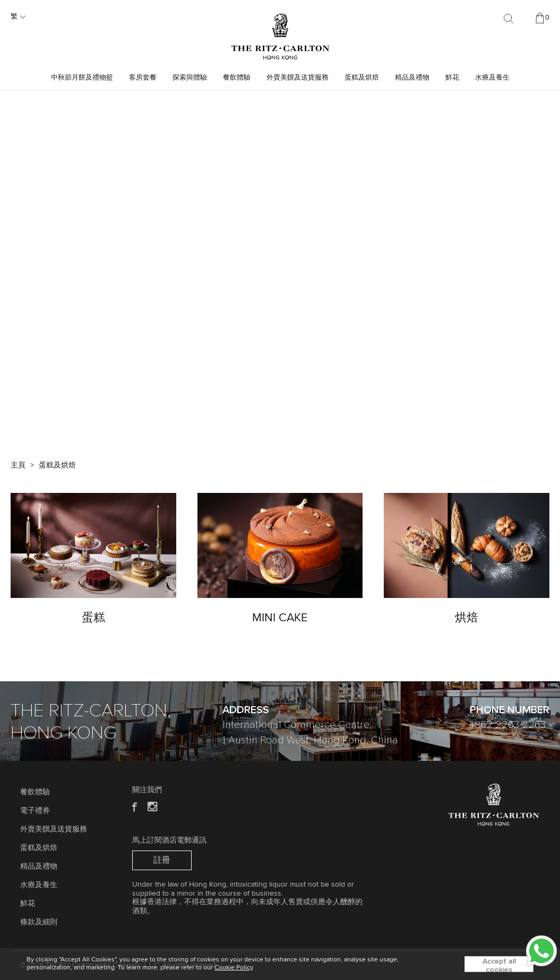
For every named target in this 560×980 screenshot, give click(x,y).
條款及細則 (39, 922)
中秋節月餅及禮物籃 (82, 78)
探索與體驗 (190, 78)
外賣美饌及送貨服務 (298, 78)
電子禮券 (35, 811)
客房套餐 (143, 78)
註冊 (162, 860)
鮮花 (452, 78)
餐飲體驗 (237, 78)
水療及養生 (492, 78)
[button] (274, 421)
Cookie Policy (234, 968)
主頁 (18, 465)
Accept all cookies (499, 965)
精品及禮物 (412, 78)
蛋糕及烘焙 (362, 78)
